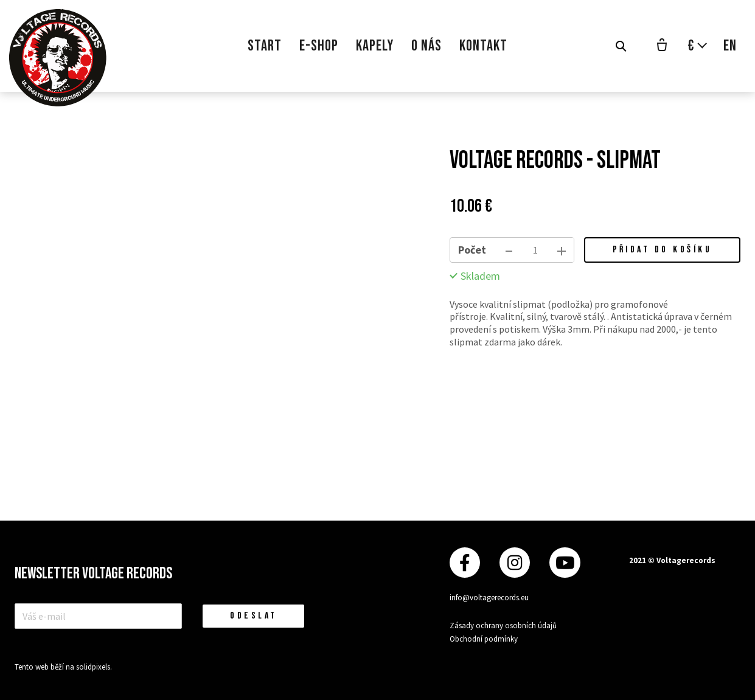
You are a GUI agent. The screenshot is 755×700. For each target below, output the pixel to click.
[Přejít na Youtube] (565, 563)
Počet (472, 250)
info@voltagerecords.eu (489, 598)
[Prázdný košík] (662, 46)
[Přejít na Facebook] (465, 563)
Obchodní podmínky (484, 639)
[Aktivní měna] (698, 46)
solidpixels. (94, 667)
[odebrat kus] (509, 250)
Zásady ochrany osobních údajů (503, 625)
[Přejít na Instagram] (515, 563)
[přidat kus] (562, 250)
